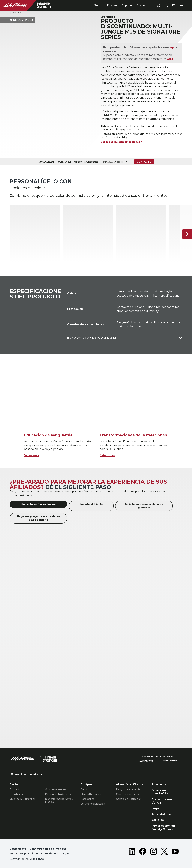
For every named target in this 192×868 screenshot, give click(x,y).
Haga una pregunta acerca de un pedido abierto (38, 518)
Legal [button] (65, 854)
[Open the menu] (182, 5)
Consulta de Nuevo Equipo (38, 504)
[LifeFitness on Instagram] (154, 852)
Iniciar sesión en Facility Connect (163, 827)
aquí (173, 48)
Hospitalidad (17, 794)
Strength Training (91, 794)
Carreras (158, 820)
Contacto (142, 5)
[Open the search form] (166, 5)
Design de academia (128, 789)
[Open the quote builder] (174, 5)
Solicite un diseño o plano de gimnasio (144, 506)
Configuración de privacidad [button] (48, 849)
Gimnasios (16, 789)
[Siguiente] (187, 234)
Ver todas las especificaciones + (122, 142)
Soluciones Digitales (93, 804)
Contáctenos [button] (18, 849)
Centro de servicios (127, 794)
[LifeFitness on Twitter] (164, 852)
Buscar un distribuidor (160, 792)
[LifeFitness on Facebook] (143, 852)
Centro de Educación (129, 799)
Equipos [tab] (112, 5)
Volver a (16, 13)
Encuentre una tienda (162, 801)
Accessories (87, 799)
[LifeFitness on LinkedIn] (132, 852)
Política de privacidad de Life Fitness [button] (34, 854)
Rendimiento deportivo (59, 794)
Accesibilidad (161, 814)
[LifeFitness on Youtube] (175, 852)
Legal (156, 808)
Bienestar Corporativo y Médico (59, 800)
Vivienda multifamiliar (22, 799)
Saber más (31, 455)
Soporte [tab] (127, 5)
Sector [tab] (98, 5)
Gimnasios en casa (56, 789)
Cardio (85, 789)
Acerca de (159, 784)
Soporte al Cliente (91, 504)
